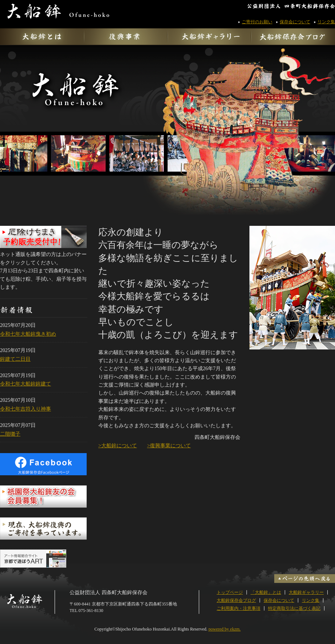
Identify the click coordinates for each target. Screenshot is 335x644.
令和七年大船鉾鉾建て (25, 384)
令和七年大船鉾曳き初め (28, 334)
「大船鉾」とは (266, 592)
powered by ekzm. (225, 629)
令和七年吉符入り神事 (25, 409)
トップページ (230, 592)
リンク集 (326, 22)
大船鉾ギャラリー (306, 592)
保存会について (295, 22)
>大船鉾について (118, 446)
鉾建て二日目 (15, 359)
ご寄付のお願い (257, 22)
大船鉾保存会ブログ (236, 600)
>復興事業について (169, 446)
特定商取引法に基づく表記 (294, 608)
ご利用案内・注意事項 (239, 608)
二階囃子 (10, 434)
